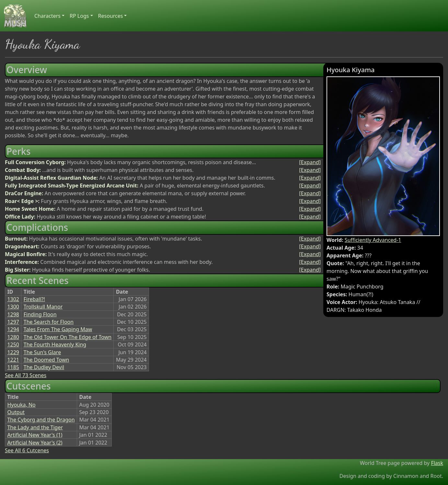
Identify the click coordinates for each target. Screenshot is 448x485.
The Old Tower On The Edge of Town (68, 337)
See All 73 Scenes (26, 375)
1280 (13, 337)
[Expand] (310, 162)
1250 (13, 344)
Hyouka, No (21, 405)
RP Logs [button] (79, 16)
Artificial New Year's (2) (35, 443)
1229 (13, 352)
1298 (13, 314)
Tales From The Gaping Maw (58, 329)
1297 (13, 322)
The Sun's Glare (42, 352)
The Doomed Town (46, 360)
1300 (13, 307)
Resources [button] (111, 16)
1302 (13, 299)
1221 (13, 360)
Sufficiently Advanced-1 (373, 240)
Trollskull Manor (43, 307)
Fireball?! (34, 299)
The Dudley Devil (44, 367)
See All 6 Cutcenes (27, 450)
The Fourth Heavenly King (55, 344)
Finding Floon (40, 314)
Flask (437, 463)
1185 (13, 367)
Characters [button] (47, 16)
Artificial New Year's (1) (35, 435)
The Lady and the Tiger (35, 427)
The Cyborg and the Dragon (41, 420)
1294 (13, 329)
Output (16, 412)
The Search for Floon (49, 322)
